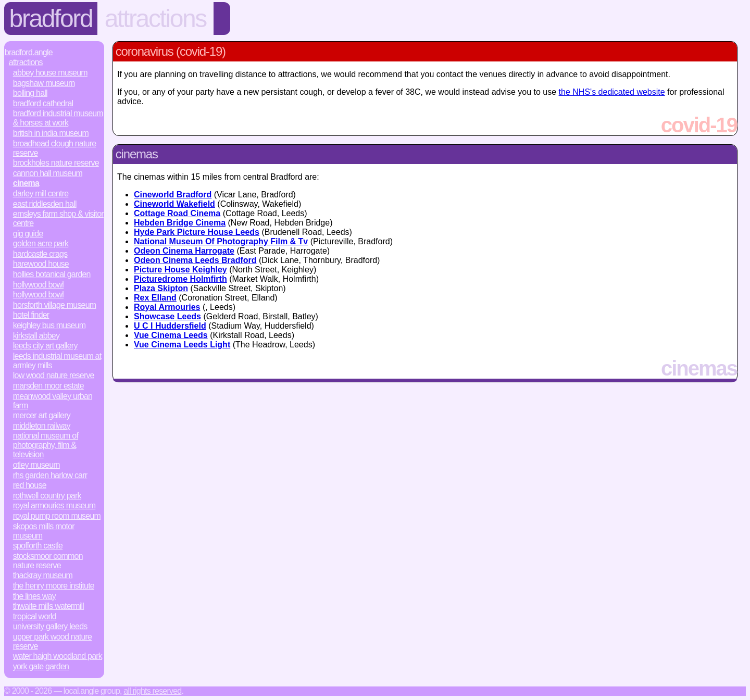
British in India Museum (51, 133)
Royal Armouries (167, 307)
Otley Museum (36, 465)
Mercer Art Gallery (42, 415)
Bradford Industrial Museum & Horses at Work (58, 118)
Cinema (26, 183)
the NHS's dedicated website (612, 92)
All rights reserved (152, 691)
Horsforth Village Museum (55, 305)
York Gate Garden (41, 666)
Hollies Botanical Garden (52, 274)
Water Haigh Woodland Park (58, 656)
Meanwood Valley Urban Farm (53, 401)
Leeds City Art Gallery (45, 346)
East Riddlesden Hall (45, 204)
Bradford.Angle (29, 52)
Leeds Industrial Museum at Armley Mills (57, 361)
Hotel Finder (31, 315)
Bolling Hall (30, 93)
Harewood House (41, 264)
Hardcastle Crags (40, 254)
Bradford (51, 18)
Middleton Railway (42, 426)
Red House (30, 485)
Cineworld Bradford (173, 195)
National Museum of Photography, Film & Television (46, 445)
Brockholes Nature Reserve (56, 163)
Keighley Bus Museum (49, 325)
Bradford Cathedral (43, 103)
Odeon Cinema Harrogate (184, 251)
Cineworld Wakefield (174, 204)
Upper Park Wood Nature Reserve (52, 641)
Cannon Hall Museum (48, 173)
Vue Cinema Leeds (171, 335)
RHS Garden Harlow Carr (50, 475)
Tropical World (35, 616)
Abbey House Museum (50, 73)
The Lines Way (34, 596)
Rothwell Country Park (47, 496)
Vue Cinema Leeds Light (182, 345)
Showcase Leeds (167, 316)
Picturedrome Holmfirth (180, 279)
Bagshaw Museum (44, 83)
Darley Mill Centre (41, 193)
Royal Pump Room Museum (57, 516)
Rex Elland (155, 298)
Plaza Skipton (161, 288)
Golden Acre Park (41, 243)
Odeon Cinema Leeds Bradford (195, 260)
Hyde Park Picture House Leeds (197, 232)
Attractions (155, 18)
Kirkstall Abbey (36, 336)
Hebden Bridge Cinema (180, 223)
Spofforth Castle (38, 546)
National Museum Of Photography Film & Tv (221, 241)
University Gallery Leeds (50, 626)
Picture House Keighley (180, 270)
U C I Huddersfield (170, 326)
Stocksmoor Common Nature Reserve (48, 561)
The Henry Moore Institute (54, 586)
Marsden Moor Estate (48, 386)
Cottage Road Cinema (177, 213)
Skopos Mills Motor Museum (44, 531)
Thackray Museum (43, 575)
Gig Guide (28, 234)
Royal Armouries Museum (54, 505)
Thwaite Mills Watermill (48, 606)
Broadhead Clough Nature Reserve (55, 148)
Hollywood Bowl (38, 285)
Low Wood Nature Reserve (54, 375)
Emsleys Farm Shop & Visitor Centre (58, 218)
